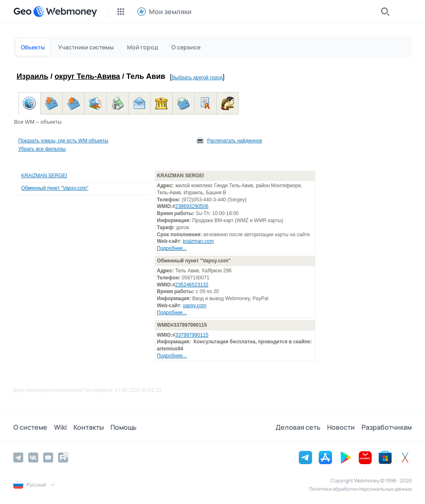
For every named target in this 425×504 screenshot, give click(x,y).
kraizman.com (199, 241)
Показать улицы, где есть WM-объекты (63, 141)
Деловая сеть (298, 427)
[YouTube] (48, 458)
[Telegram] (18, 458)
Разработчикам (387, 427)
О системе (30, 427)
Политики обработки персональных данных (360, 489)
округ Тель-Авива (88, 76)
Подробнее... (172, 248)
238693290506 (192, 206)
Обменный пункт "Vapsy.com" (55, 188)
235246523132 (192, 285)
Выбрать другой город (197, 78)
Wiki (60, 427)
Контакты (89, 427)
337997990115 (192, 335)
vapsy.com (195, 306)
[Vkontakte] (33, 458)
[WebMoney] (65, 12)
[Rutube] (63, 458)
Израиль (32, 76)
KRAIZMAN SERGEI (44, 176)
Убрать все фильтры (42, 149)
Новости (341, 427)
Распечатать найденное (235, 141)
